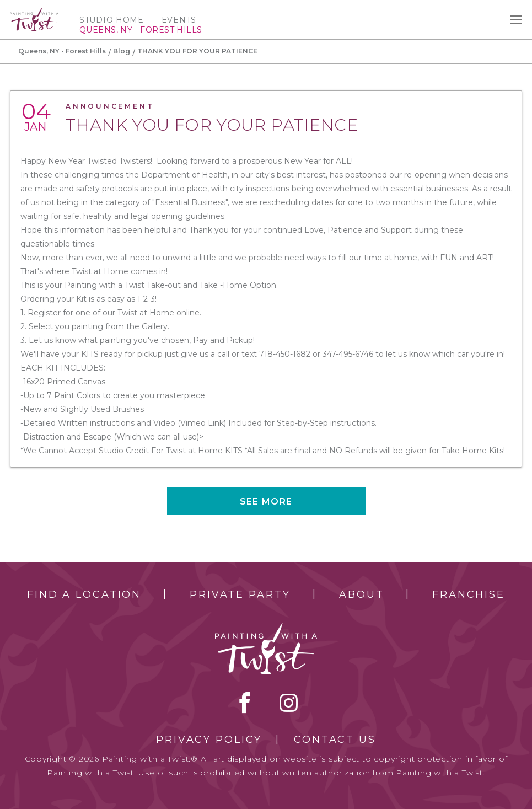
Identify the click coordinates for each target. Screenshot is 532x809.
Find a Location (84, 594)
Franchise (469, 594)
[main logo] (34, 13)
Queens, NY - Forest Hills (62, 51)
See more (266, 502)
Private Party (240, 594)
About (361, 594)
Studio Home (112, 20)
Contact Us (335, 740)
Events (179, 20)
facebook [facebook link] (245, 703)
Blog (122, 51)
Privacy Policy (209, 740)
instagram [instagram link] (289, 703)
